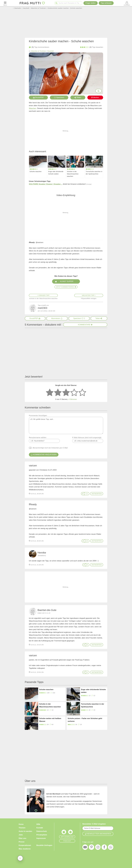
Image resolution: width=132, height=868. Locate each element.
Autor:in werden (25, 831)
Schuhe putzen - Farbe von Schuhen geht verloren (85, 720)
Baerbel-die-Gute (47, 610)
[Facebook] (104, 848)
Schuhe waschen (36, 171)
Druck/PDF (38, 97)
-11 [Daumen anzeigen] (87, 494)
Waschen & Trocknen (39, 51)
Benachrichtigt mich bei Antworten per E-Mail (50, 448)
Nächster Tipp (89, 295)
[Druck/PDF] (35, 318)
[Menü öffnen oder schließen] (5, 3)
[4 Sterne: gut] (74, 393)
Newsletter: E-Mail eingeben (94, 824)
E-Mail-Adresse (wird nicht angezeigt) (87, 438)
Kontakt (40, 828)
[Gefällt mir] (83, 494)
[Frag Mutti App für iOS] (64, 832)
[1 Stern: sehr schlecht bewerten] (50, 393)
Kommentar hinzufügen (66, 424)
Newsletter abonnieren (98, 834)
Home (21, 824)
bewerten (92, 47)
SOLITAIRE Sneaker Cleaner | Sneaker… (46, 184)
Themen (22, 828)
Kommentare (85, 325)
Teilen (78, 97)
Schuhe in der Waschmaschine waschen (73, 174)
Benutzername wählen (38, 438)
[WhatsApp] (111, 848)
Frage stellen (91, 3)
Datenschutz (42, 831)
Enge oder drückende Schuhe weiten (56, 173)
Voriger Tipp (43, 295)
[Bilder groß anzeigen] (98, 91)
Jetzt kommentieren (66, 287)
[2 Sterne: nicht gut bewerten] (58, 393)
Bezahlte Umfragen (44, 845)
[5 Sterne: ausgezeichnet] (82, 393)
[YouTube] (85, 848)
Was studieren (25, 849)
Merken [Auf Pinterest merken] (95, 97)
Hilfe (38, 824)
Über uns (22, 838)
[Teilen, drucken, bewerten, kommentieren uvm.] (20, 858)
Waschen (32, 108)
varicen (33, 466)
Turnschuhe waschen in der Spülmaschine (94, 173)
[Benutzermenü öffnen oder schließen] (127, 3)
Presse (22, 842)
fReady (33, 504)
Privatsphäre (42, 835)
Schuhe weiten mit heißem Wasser (50, 720)
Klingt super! (67, 281)
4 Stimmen (73, 399)
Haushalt (50, 51)
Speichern (59, 97)
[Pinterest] (91, 848)
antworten (97, 494)
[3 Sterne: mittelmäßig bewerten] (66, 393)
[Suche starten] (56, 3)
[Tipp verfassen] (106, 3)
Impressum (41, 838)
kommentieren (39, 47)
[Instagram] (98, 848)
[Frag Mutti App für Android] (70, 832)
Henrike (42, 553)
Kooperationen (25, 845)
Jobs (21, 835)
